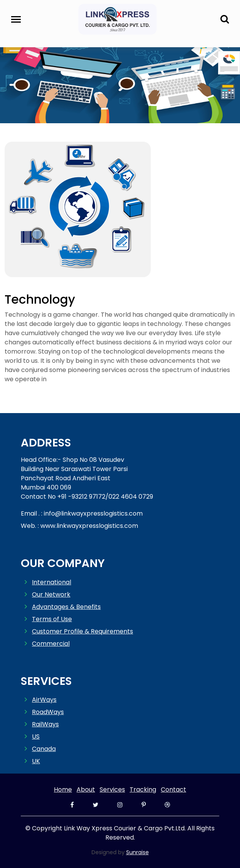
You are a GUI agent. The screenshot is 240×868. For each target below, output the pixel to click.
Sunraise (137, 852)
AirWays (44, 700)
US (36, 737)
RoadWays (48, 712)
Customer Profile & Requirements (82, 631)
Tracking (143, 789)
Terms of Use (52, 619)
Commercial (51, 644)
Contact (173, 789)
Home (63, 789)
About (86, 789)
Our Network (51, 594)
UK (36, 761)
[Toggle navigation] (16, 19)
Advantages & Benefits (66, 607)
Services (112, 789)
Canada (44, 749)
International (52, 582)
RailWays (45, 724)
